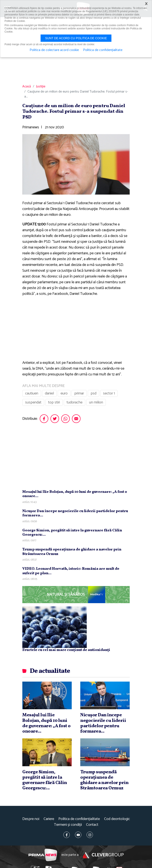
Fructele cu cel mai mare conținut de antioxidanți (66, 650)
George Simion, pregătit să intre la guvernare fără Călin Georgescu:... (72, 533)
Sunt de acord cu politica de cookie (76, 38)
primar (79, 393)
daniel (49, 393)
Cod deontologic (117, 819)
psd (93, 393)
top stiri (54, 402)
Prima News (43, 855)
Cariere (49, 819)
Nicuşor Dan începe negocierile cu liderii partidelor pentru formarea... (75, 513)
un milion (96, 402)
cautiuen (32, 393)
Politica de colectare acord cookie (54, 50)
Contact (92, 825)
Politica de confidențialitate (79, 819)
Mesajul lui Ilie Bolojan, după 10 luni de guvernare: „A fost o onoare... (75, 494)
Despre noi (31, 819)
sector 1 (109, 393)
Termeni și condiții (68, 825)
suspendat (33, 402)
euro (64, 393)
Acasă (27, 87)
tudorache (74, 402)
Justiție (41, 87)
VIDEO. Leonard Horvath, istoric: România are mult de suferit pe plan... (71, 571)
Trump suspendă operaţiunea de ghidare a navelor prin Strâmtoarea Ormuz (72, 552)
